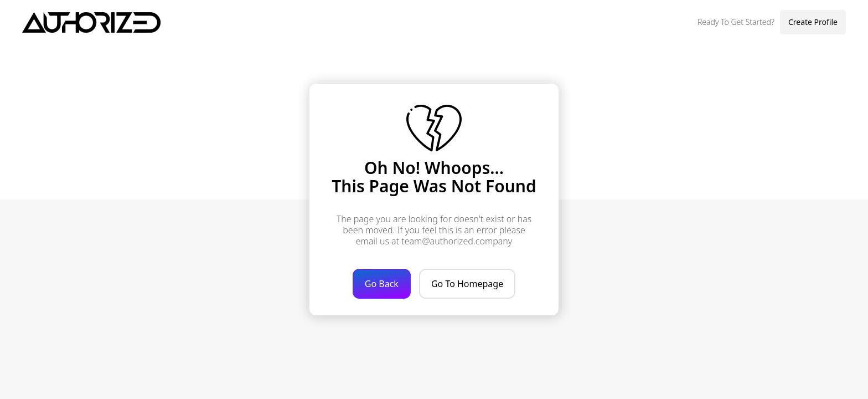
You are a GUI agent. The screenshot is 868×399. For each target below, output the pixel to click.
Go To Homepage (467, 284)
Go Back (382, 284)
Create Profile (813, 22)
